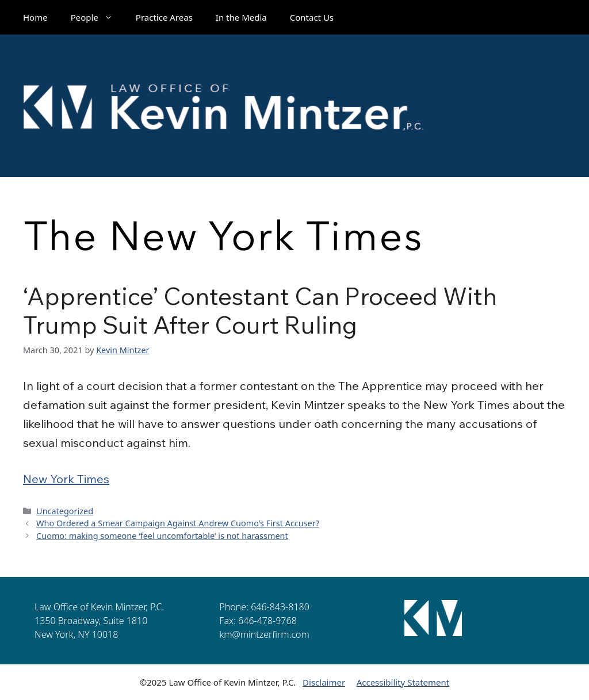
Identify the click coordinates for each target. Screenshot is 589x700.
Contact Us (312, 17)
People (97, 17)
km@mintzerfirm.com (264, 634)
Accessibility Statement (403, 682)
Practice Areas (164, 17)
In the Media (241, 17)
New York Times (66, 479)
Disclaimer (324, 682)
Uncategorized (65, 511)
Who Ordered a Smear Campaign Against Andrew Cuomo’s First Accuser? (178, 523)
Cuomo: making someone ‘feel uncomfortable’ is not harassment (162, 536)
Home (35, 17)
